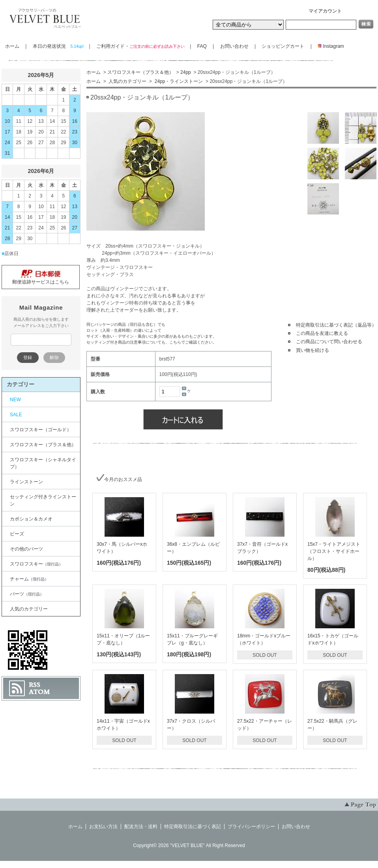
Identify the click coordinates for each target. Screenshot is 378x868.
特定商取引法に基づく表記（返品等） (336, 325)
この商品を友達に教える (322, 333)
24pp (186, 72)
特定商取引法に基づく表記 (193, 827)
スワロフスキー (36, 564)
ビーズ (17, 534)
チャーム (29, 579)
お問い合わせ (234, 46)
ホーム (12, 46)
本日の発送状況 (58, 46)
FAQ (202, 46)
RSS (35, 685)
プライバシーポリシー (251, 827)
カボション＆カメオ (31, 519)
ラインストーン (26, 482)
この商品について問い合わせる (329, 342)
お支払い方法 (103, 827)
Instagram (328, 46)
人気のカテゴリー (127, 81)
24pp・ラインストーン (178, 81)
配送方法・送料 (141, 827)
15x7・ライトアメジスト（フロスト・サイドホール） (334, 551)
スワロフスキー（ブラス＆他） (140, 72)
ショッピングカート (283, 46)
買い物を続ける (313, 350)
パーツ (27, 594)
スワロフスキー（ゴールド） (41, 430)
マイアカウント (325, 11)
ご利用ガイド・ (140, 46)
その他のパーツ (26, 549)
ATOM (39, 692)
